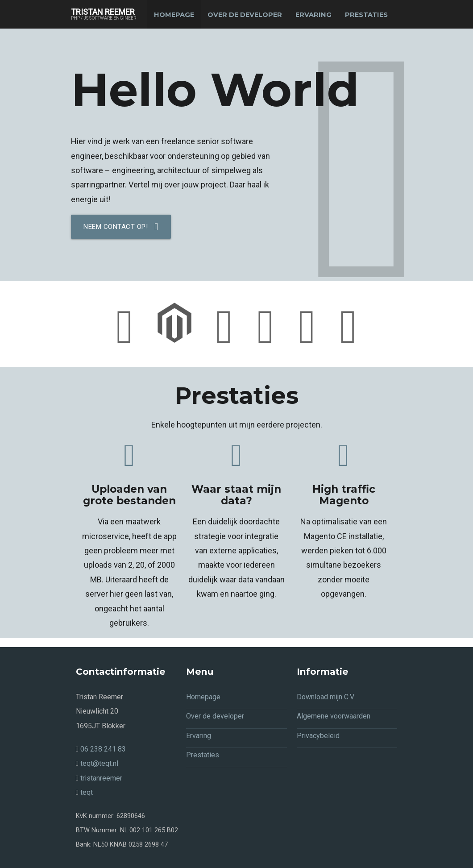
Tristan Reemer (104, 15)
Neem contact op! (121, 227)
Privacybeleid (318, 736)
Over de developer (245, 15)
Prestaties (366, 15)
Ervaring (313, 15)
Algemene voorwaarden (334, 716)
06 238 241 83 (101, 750)
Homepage (174, 15)
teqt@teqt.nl (97, 764)
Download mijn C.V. (326, 697)
